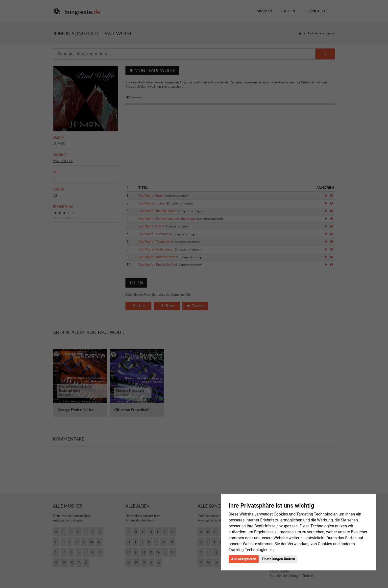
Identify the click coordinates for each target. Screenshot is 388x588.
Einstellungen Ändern (278, 559)
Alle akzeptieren (244, 559)
